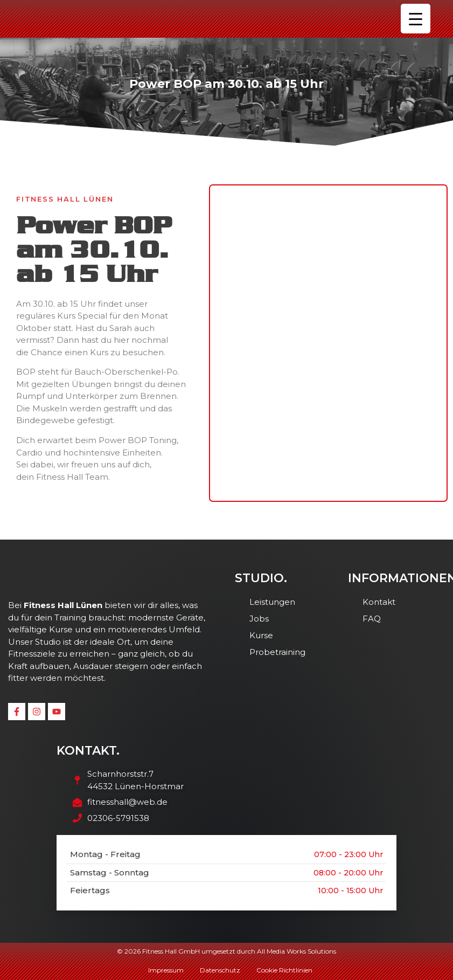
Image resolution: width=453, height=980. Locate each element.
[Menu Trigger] (416, 19)
